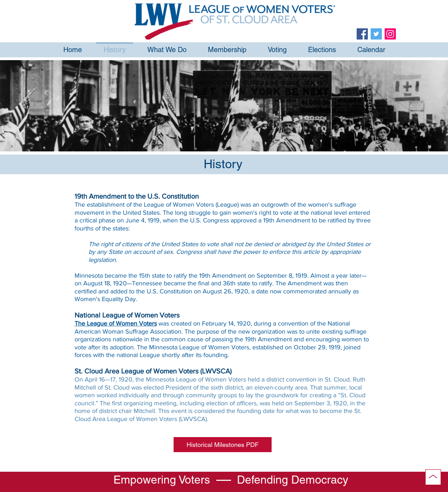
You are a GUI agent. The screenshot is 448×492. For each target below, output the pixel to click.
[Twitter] (376, 34)
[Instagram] (390, 34)
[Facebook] (362, 34)
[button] (223, 445)
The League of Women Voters (116, 323)
